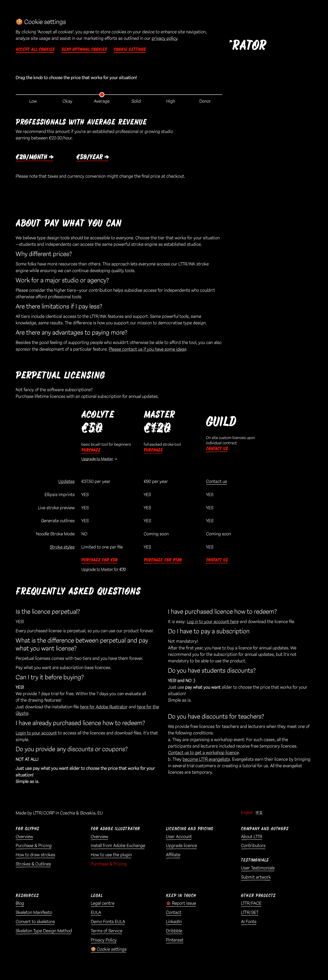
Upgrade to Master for (104, 570)
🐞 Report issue (181, 904)
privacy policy (165, 38)
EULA (96, 914)
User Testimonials (258, 869)
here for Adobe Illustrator (104, 708)
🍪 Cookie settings (109, 950)
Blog (20, 904)
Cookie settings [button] (130, 50)
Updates (67, 483)
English (247, 814)
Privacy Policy (104, 941)
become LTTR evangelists (206, 760)
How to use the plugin (111, 856)
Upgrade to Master (98, 460)
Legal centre (103, 904)
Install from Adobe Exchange (118, 847)
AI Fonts (249, 923)
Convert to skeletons (35, 923)
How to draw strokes (35, 856)
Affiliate (173, 856)
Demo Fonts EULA (108, 923)
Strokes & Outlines (33, 865)
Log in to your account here (213, 623)
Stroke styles (62, 548)
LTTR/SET (250, 914)
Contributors (253, 847)
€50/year (91, 158)
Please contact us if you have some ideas (148, 350)
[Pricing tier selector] (119, 95)
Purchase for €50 (99, 561)
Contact (174, 914)
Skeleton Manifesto (34, 914)
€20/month (33, 158)
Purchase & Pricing (34, 847)
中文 (259, 814)
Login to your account (36, 734)
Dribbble (174, 932)
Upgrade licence (181, 847)
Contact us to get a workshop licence (203, 754)
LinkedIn (174, 923)
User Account (179, 838)
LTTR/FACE (251, 904)
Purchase (91, 451)
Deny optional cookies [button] (84, 50)
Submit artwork (256, 878)
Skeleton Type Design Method (44, 932)
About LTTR (252, 838)
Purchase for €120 (163, 561)
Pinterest (175, 941)
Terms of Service (107, 932)
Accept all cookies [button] (35, 50)
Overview (24, 838)
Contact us (217, 450)
